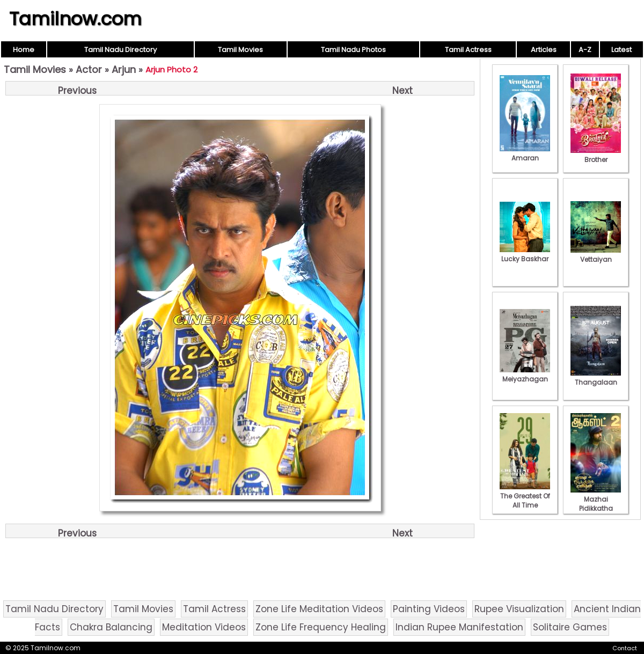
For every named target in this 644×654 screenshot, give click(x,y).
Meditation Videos (204, 627)
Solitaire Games (570, 627)
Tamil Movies (240, 50)
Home (24, 50)
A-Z (585, 50)
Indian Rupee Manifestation (459, 627)
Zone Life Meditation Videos (319, 609)
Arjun (124, 69)
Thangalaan (596, 378)
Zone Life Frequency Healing (321, 627)
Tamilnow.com (75, 19)
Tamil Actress (468, 50)
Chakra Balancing (111, 627)
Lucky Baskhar (525, 254)
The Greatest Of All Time (525, 496)
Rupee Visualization (519, 609)
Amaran (525, 153)
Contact (625, 648)
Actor (89, 69)
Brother (596, 155)
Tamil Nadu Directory (120, 50)
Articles (544, 50)
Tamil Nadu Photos (353, 50)
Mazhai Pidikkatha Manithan (596, 504)
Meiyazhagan (525, 374)
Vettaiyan (596, 255)
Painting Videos (429, 609)
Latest (621, 50)
